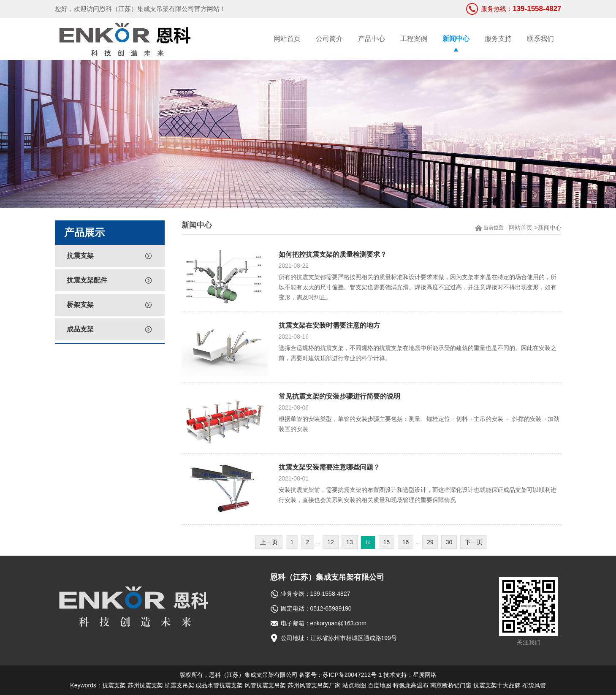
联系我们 (540, 39)
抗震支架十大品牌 (497, 685)
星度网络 (425, 675)
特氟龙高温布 (411, 685)
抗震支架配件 (87, 280)
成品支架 (80, 329)
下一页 (474, 542)
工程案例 (414, 39)
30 (449, 542)
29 (430, 542)
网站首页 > (523, 228)
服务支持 (498, 39)
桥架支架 (80, 305)
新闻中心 (456, 39)
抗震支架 (80, 256)
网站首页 (287, 39)
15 (387, 542)
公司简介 (329, 39)
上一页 (269, 542)
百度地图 (380, 685)
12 (331, 542)
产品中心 (372, 39)
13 (350, 542)
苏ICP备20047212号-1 (352, 675)
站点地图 (354, 685)
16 (406, 542)
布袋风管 (534, 685)
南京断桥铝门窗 (451, 685)
